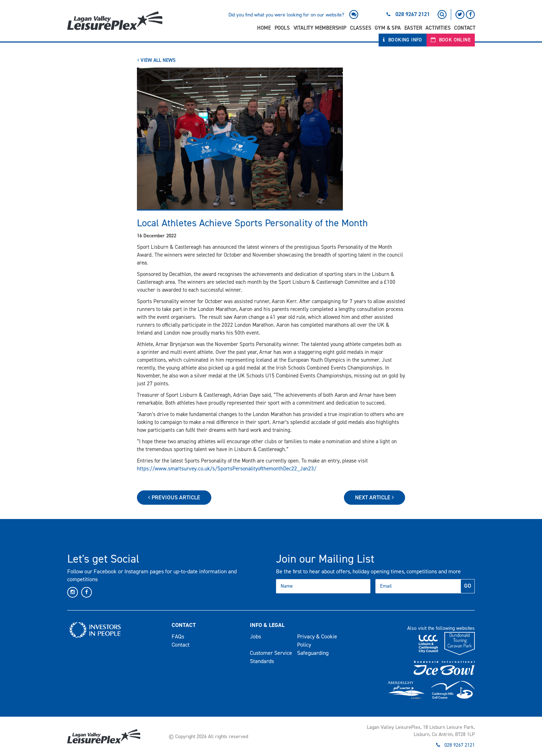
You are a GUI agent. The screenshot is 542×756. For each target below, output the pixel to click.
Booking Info (403, 40)
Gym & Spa (388, 28)
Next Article (375, 497)
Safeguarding (313, 653)
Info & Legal (267, 625)
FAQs (178, 636)
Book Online (451, 40)
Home (264, 28)
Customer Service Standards (271, 657)
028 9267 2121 (413, 14)
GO (468, 586)
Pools (282, 28)
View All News (156, 60)
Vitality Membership (320, 28)
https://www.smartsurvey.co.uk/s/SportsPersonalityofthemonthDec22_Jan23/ (227, 469)
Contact (465, 28)
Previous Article (174, 497)
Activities (438, 28)
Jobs (255, 636)
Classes (361, 28)
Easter (413, 28)
